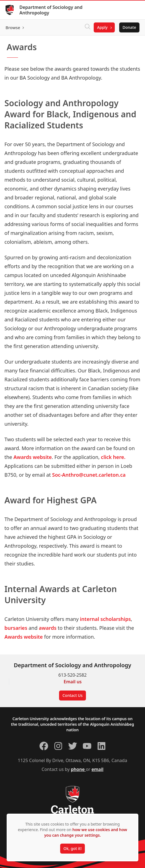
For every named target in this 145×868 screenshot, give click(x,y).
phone (78, 769)
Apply (102, 27)
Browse (13, 27)
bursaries (16, 628)
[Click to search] (88, 27)
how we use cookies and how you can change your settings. (86, 832)
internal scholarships (105, 619)
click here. (113, 457)
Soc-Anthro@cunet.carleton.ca (89, 475)
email (97, 769)
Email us (73, 682)
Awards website (32, 457)
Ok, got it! (72, 848)
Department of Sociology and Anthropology (51, 10)
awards (48, 628)
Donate (129, 27)
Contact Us (72, 695)
